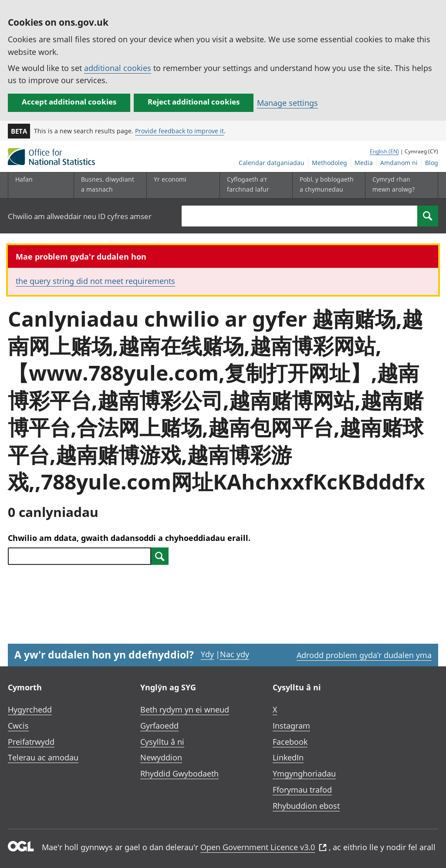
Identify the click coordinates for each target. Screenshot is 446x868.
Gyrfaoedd (159, 726)
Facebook (290, 742)
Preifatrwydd (31, 742)
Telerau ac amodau (43, 757)
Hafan (24, 179)
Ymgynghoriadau (304, 773)
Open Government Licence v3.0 (264, 847)
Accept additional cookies (69, 102)
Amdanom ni (399, 163)
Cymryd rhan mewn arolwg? (394, 184)
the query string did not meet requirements (95, 281)
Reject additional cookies (194, 102)
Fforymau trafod (302, 790)
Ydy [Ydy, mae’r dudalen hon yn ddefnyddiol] (207, 654)
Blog (432, 163)
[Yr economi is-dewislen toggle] (181, 185)
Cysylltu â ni (162, 742)
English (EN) (384, 151)
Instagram (291, 726)
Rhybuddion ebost (306, 806)
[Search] (428, 216)
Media (364, 163)
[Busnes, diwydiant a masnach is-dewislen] (108, 185)
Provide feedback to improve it (179, 131)
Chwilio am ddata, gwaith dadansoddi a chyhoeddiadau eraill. (129, 538)
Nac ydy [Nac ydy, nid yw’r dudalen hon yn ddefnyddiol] (235, 654)
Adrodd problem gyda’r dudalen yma (364, 655)
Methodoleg (329, 163)
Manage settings (287, 103)
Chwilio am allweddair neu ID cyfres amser (80, 216)
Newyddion (161, 757)
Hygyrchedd (30, 709)
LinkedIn (288, 757)
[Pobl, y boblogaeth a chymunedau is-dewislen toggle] (327, 185)
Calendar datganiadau (272, 163)
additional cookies (118, 68)
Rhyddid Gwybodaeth (179, 773)
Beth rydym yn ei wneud (185, 709)
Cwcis (18, 726)
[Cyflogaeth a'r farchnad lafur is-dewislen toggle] (254, 185)
